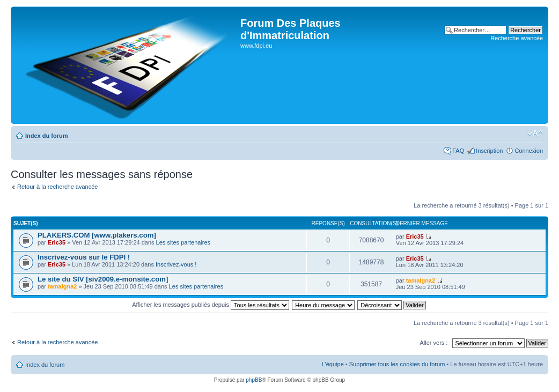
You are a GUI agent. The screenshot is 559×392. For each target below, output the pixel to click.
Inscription (489, 151)
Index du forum (46, 136)
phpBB (254, 380)
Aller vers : (433, 343)
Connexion (529, 151)
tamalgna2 (62, 286)
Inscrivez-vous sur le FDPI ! (84, 257)
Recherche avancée (517, 38)
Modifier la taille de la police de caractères (535, 134)
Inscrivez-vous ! (176, 264)
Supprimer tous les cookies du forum (397, 364)
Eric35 (57, 242)
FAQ (458, 151)
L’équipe (333, 364)
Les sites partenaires (183, 242)
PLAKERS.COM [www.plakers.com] (97, 235)
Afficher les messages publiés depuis (211, 305)
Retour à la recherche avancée (57, 187)
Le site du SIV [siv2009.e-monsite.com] (103, 279)
